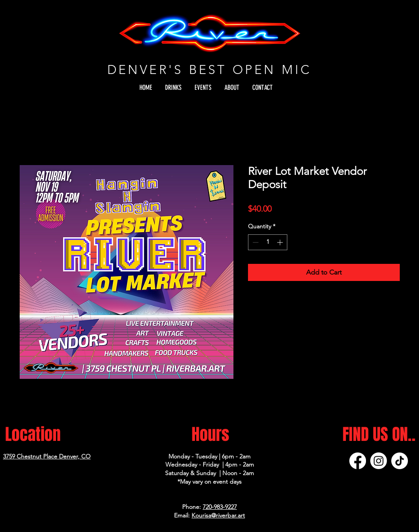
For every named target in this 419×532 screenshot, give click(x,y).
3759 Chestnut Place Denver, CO (47, 456)
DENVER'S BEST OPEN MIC (209, 69)
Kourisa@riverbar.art (218, 515)
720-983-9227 (220, 507)
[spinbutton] (268, 242)
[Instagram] (379, 461)
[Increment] (281, 242)
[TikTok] (400, 461)
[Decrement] (255, 242)
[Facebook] (358, 461)
